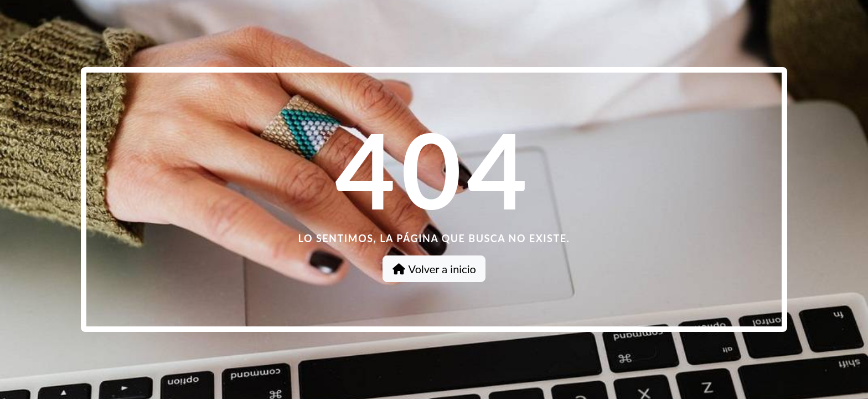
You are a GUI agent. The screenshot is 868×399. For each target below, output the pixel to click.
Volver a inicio (434, 269)
